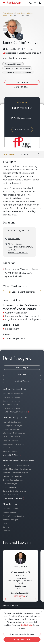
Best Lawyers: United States (13, 393)
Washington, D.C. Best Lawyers (15, 433)
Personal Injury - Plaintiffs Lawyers (16, 465)
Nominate (22, 374)
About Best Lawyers (10, 508)
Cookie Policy (27, 625)
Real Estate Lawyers (10, 495)
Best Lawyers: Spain (10, 405)
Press (5, 523)
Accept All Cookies (22, 639)
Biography (11, 154)
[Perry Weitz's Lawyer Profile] (21, 561)
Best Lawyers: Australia (12, 401)
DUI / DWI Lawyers (10, 484)
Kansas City (7, 16)
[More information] (27, 596)
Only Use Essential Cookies (22, 634)
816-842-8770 (14, 239)
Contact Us (7, 531)
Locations (25, 154)
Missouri (30, 13)
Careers (6, 527)
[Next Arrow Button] (38, 154)
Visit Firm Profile (22, 129)
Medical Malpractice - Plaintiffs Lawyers (18, 469)
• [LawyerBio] (21, 599)
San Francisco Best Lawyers (13, 444)
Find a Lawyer (8, 13)
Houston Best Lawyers (11, 437)
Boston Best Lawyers (11, 448)
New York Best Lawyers (12, 422)
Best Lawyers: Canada (11, 397)
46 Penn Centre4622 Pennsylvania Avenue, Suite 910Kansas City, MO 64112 (20, 248)
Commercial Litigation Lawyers (14, 491)
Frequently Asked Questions (14, 516)
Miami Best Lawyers (10, 451)
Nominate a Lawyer (10, 520)
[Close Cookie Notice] (42, 612)
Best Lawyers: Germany (12, 408)
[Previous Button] (5, 576)
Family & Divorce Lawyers (13, 476)
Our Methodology (10, 512)
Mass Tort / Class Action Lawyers (15, 473)
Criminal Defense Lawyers (13, 480)
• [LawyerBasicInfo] (17, 599)
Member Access (22, 381)
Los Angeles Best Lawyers (13, 426)
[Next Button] (36, 576)
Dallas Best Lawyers (10, 440)
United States (20, 13)
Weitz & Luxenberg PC (21, 572)
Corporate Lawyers (10, 487)
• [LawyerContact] (24, 599)
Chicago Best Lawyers (11, 429)
